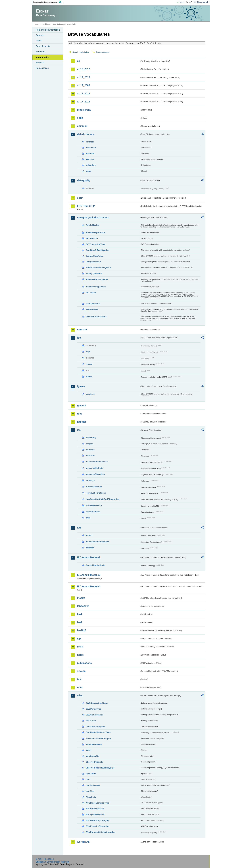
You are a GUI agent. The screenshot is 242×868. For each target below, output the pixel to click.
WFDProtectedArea (95, 809)
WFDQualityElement (95, 814)
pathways (90, 480)
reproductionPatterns (96, 493)
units (88, 518)
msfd (80, 647)
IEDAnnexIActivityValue (97, 279)
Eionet (48, 24)
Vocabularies (43, 57)
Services (40, 63)
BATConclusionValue (96, 244)
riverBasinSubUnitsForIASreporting (102, 499)
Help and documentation (48, 30)
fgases (81, 386)
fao (79, 338)
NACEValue (91, 293)
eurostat (82, 330)
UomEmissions (93, 785)
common (82, 126)
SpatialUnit (91, 774)
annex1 (89, 535)
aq (79, 61)
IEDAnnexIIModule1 (89, 557)
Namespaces (42, 68)
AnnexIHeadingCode (95, 565)
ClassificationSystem (96, 727)
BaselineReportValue (95, 232)
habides (82, 422)
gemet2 (81, 406)
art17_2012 (84, 94)
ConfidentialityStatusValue (98, 732)
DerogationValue (93, 262)
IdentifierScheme (94, 744)
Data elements (43, 46)
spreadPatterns (93, 512)
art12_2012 (84, 69)
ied (79, 528)
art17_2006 (84, 85)
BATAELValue (92, 238)
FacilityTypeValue (94, 273)
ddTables (90, 154)
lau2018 (82, 630)
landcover (83, 606)
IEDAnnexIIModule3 (89, 575)
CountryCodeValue (94, 256)
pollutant (90, 548)
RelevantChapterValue (96, 317)
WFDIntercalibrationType (97, 803)
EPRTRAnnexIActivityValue (98, 268)
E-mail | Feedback (45, 859)
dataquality (84, 180)
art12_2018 (84, 77)
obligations (91, 165)
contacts (90, 142)
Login (182, 2)
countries (90, 394)
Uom (88, 779)
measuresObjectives (95, 474)
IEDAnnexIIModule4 (89, 587)
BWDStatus (91, 721)
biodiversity (84, 110)
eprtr (80, 198)
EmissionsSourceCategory (98, 739)
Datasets (40, 35)
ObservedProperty (94, 762)
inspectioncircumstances (98, 542)
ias (79, 430)
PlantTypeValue (93, 304)
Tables (39, 41)
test (79, 679)
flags (88, 352)
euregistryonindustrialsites (93, 218)
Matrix (89, 750)
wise (80, 695)
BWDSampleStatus (95, 715)
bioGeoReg (91, 438)
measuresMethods (94, 468)
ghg (79, 414)
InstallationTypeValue (96, 287)
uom (80, 687)
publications (84, 663)
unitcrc (89, 377)
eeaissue (90, 159)
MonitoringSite (93, 756)
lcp (79, 639)
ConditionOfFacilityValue (97, 250)
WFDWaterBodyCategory (97, 820)
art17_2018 (84, 102)
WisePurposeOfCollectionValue (100, 832)
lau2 (80, 622)
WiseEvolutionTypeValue (97, 826)
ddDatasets (91, 148)
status (89, 171)
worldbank (83, 842)
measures (90, 455)
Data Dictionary (59, 24)
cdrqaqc (90, 444)
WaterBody (91, 797)
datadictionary (86, 134)
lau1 (80, 614)
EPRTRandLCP (86, 206)
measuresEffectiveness (97, 462)
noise (80, 655)
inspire (81, 598)
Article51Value (92, 225)
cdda (80, 118)
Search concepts (103, 52)
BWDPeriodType (93, 709)
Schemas (40, 52)
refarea (89, 364)
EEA (48, 2)
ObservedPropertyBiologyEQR (100, 768)
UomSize (90, 791)
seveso (81, 671)
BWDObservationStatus (97, 703)
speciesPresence (94, 505)
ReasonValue (92, 309)
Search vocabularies (81, 52)
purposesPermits (94, 487)
